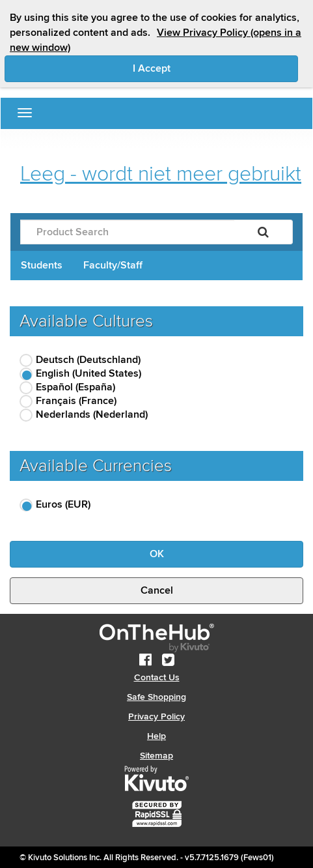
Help (156, 736)
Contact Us (157, 677)
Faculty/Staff (113, 265)
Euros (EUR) (63, 504)
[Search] (263, 232)
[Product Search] (127, 232)
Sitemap (156, 756)
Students (42, 265)
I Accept (207, 68)
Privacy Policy (156, 716)
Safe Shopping (156, 697)
